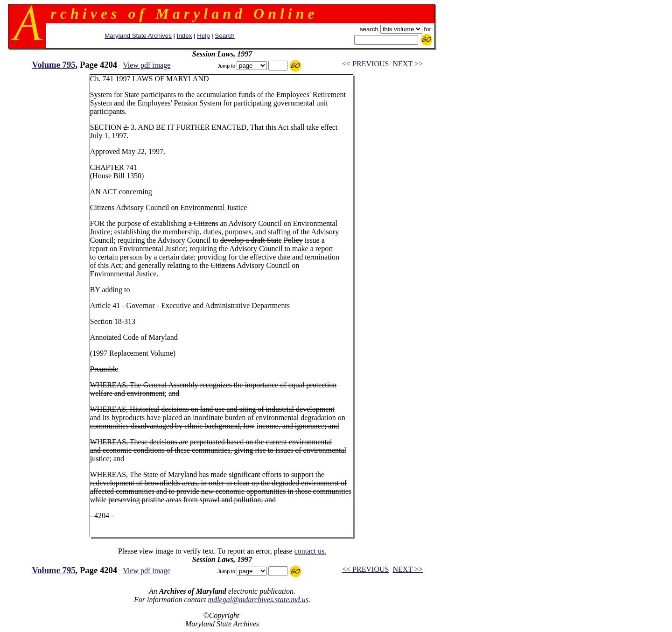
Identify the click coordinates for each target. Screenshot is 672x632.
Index (185, 36)
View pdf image (147, 65)
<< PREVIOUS (365, 64)
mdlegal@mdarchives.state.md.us (258, 600)
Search (225, 36)
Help (203, 36)
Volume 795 (53, 65)
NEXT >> (407, 64)
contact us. (310, 551)
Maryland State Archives (138, 36)
